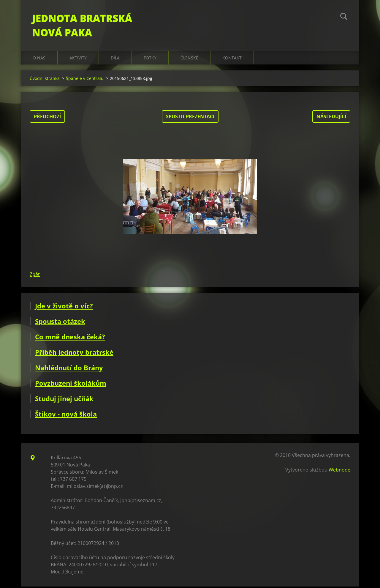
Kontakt (232, 59)
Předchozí (47, 118)
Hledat (344, 17)
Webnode (339, 471)
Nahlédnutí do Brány (69, 369)
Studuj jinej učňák (64, 400)
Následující (331, 118)
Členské (189, 59)
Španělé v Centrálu (85, 80)
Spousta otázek (60, 323)
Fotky (150, 59)
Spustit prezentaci (190, 118)
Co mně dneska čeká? (70, 338)
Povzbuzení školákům (71, 384)
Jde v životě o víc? (64, 307)
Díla (115, 59)
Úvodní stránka (45, 80)
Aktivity (78, 59)
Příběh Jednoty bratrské (74, 354)
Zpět (35, 276)
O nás (39, 59)
